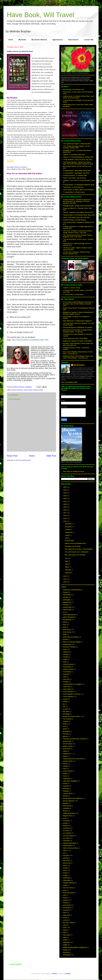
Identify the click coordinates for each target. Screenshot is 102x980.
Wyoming (66, 952)
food (64, 726)
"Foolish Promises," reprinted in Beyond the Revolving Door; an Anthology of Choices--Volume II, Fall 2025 (77, 201)
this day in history (68, 923)
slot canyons (67, 908)
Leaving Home (68, 793)
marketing (66, 808)
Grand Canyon (68, 744)
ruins (64, 895)
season (65, 898)
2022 (65, 498)
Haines (65, 751)
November (69, 527)
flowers (65, 724)
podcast (65, 868)
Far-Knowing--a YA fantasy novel (73, 89)
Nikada (54, 974)
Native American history (71, 848)
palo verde (66, 860)
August (68, 535)
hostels (65, 773)
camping (66, 654)
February (68, 570)
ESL (64, 707)
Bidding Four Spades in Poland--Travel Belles (78, 341)
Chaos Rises (67, 667)
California (66, 652)
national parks (67, 846)
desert (65, 699)
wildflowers (66, 942)
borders (65, 639)
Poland (65, 873)
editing (65, 701)
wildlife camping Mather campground (75, 947)
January (68, 573)
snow (65, 913)
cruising (65, 682)
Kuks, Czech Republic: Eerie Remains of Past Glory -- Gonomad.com (78, 353)
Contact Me (89, 40)
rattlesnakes (67, 880)
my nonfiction (67, 833)
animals (65, 597)
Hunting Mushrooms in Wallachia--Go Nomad (77, 327)
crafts (65, 677)
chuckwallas (67, 672)
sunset (65, 918)
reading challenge (69, 883)
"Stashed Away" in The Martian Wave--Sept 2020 (79, 215)
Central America (68, 664)
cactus (65, 649)
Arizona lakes (67, 610)
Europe (35, 390)
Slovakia (66, 910)
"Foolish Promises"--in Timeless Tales (75, 175)
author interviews (17, 390)
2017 (65, 513)
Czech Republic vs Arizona (72, 694)
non (64, 853)
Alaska (65, 592)
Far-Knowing (67, 719)
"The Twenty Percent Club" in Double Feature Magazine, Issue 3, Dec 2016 (78, 236)
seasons (66, 900)
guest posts (67, 749)
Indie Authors (73, 40)
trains (65, 925)
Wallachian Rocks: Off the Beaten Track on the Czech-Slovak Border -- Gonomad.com (78, 357)
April (67, 564)
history (65, 764)
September (69, 532)
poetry (65, 870)
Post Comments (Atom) (23, 460)
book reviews (28, 390)
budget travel (67, 644)
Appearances (58, 40)
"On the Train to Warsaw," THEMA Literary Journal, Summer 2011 (76, 253)
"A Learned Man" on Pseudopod (73, 295)
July (67, 538)
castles (65, 659)
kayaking (66, 788)
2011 (65, 582)
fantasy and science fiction (71, 716)
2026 (65, 487)
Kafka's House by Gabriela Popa (75, 543)
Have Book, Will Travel (41, 15)
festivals (65, 721)
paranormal (67, 863)
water (65, 937)
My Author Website (39, 40)
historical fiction (68, 761)
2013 (65, 576)
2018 (65, 510)
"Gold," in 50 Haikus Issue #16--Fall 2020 (76, 217)
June (67, 558)
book (64, 627)
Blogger (68, 974)
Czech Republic (68, 692)
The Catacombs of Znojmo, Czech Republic (79, 549)
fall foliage (66, 714)
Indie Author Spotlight (70, 781)
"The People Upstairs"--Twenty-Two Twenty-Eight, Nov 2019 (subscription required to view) (78, 163)
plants (65, 865)
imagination (67, 778)
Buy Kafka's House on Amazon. (17, 167)
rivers (65, 890)
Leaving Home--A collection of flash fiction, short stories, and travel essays (78, 97)
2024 (65, 493)
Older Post (51, 456)
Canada (65, 657)
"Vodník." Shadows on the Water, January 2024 (78, 212)
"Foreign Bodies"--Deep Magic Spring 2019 (77, 171)
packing (65, 858)
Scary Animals (69, 541)
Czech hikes (67, 689)
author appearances (69, 615)
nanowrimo (66, 841)
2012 (65, 579)
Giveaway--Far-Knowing (72, 546)
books (65, 634)
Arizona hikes (67, 607)
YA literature (67, 955)
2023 (65, 496)
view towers (67, 935)
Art (64, 612)
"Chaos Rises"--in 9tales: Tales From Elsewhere (78, 190)
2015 (65, 518)
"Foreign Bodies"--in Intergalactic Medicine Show (79, 185)
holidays (66, 766)
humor (65, 776)
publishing (66, 878)
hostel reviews (67, 771)
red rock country (68, 888)
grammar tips (67, 741)
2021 (65, 501)
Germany (66, 734)
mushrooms (67, 828)
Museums (66, 826)
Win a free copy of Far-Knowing (75, 555)
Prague (65, 875)
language (66, 791)
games (65, 729)
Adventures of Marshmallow (72, 590)
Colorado (66, 674)
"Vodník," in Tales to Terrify (71, 288)
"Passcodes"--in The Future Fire (73, 187)
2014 (65, 521)
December (69, 524)
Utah (64, 932)
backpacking (67, 620)
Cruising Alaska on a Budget (72, 684)
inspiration (66, 786)
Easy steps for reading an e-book (74, 471)
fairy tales (66, 711)
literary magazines (69, 801)
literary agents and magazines (73, 798)
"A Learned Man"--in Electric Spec (74, 192)
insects (65, 783)
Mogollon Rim (67, 816)
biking (65, 622)
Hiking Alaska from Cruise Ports (73, 759)
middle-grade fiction (69, 813)
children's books (68, 669)
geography (66, 731)
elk (64, 704)
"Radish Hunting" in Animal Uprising (74, 220)
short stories (67, 905)
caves (65, 662)
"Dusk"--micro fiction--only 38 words (74, 178)
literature (66, 803)
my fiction (66, 831)
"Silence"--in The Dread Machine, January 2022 (78, 157)
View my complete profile (69, 382)
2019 (65, 507)
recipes (65, 885)
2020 (65, 504)
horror (65, 769)
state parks (66, 915)
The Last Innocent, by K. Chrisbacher (77, 552)
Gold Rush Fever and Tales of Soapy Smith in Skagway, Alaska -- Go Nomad (78, 331)
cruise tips (66, 679)
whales (65, 940)
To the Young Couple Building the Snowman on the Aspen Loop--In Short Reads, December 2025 (78, 304)
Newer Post (12, 456)
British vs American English (72, 642)
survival (65, 920)
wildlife (65, 945)
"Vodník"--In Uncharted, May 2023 (74, 155)
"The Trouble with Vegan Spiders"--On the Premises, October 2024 (76, 147)
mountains (66, 821)
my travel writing (68, 836)
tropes (65, 930)
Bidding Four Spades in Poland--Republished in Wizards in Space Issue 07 (78, 313)
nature (65, 850)
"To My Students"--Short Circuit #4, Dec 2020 (77, 160)
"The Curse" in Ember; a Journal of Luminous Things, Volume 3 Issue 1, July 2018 (77, 232)
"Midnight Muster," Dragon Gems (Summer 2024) (79, 206)
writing (41, 390)
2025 (65, 490)
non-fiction (66, 855)
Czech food (67, 687)
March (67, 567)
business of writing (69, 647)
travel (65, 927)
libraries (65, 796)
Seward (65, 903)
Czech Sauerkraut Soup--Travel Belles (75, 338)
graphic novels (68, 746)
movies (65, 823)
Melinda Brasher (79, 365)
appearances (67, 602)
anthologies (67, 600)
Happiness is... (68, 754)
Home (11, 40)
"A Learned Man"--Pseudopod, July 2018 (76, 173)
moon (65, 818)
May (67, 561)
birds (64, 625)
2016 (65, 516)
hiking (65, 756)
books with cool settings (71, 637)
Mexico (65, 811)
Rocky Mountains (68, 893)
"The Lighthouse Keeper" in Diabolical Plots (77, 144)
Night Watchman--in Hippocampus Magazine (77, 321)
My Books (22, 40)
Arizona (65, 605)
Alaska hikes (67, 595)
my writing (66, 838)
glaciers (65, 736)
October (68, 530)
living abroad (67, 806)
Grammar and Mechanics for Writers (75, 739)
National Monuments (70, 843)
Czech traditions (68, 697)
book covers (67, 630)
